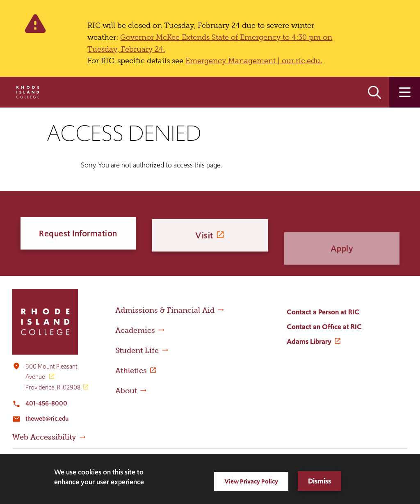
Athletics (131, 371)
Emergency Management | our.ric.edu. (254, 61)
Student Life (137, 351)
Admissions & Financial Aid (165, 310)
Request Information (78, 234)
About (126, 391)
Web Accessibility (44, 437)
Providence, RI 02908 (53, 387)
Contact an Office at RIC (324, 327)
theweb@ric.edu (47, 418)
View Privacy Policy (251, 481)
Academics (135, 330)
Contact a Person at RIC (323, 312)
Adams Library (309, 341)
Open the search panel (374, 92)
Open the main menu (405, 92)
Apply (342, 265)
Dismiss (320, 481)
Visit (204, 241)
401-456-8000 (46, 403)
